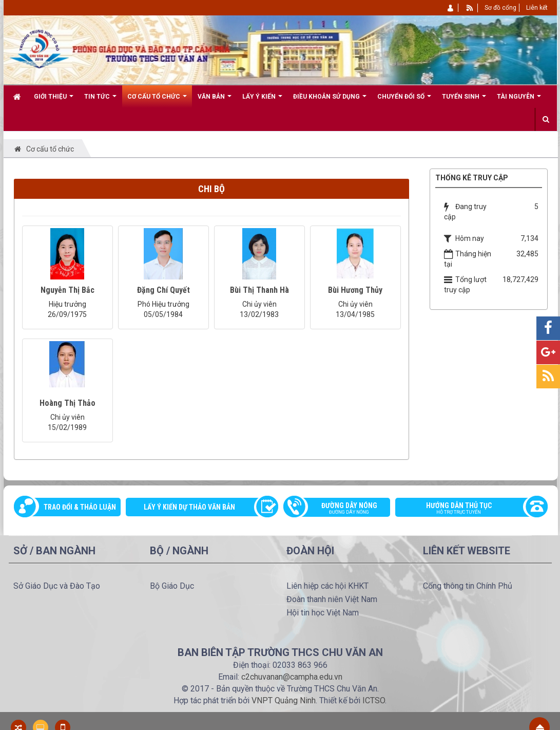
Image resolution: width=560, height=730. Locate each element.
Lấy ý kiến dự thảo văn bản (189, 507)
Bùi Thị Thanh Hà (259, 290)
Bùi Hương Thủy (355, 290)
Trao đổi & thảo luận (80, 507)
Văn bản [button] (215, 100)
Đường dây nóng (342, 509)
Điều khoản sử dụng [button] (330, 100)
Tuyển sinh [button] (464, 100)
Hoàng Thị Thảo (67, 403)
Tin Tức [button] (100, 100)
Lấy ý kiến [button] (262, 100)
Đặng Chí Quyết (163, 290)
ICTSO (374, 700)
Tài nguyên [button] (519, 100)
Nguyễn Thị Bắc (67, 290)
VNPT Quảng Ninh (284, 700)
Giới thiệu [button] (54, 100)
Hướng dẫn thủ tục (466, 509)
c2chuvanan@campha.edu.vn (292, 677)
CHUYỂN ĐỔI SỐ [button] (404, 100)
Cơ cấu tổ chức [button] (157, 100)
